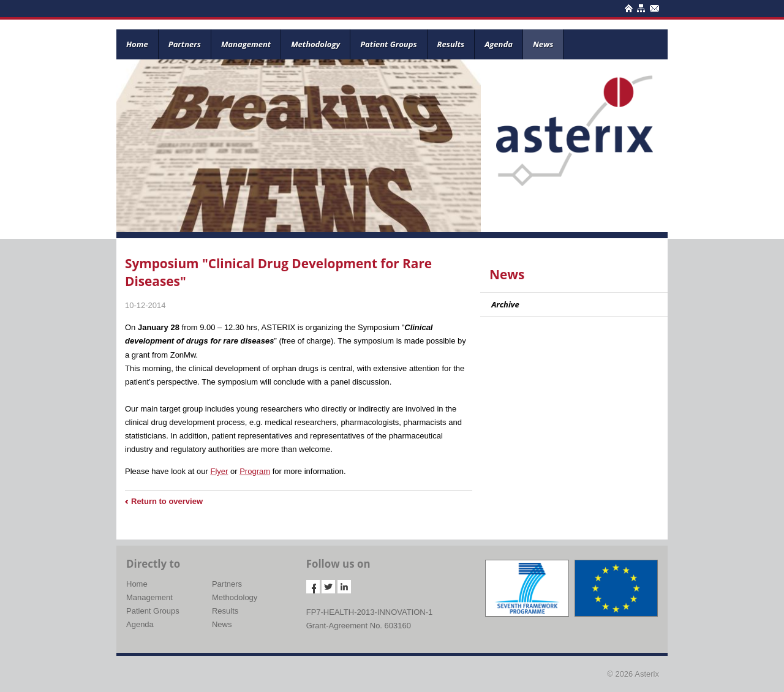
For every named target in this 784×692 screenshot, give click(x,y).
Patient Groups (388, 44)
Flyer (219, 471)
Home (137, 44)
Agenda (499, 44)
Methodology (315, 44)
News (543, 44)
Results (451, 44)
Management (246, 44)
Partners (185, 44)
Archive (505, 304)
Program (255, 471)
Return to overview (167, 501)
